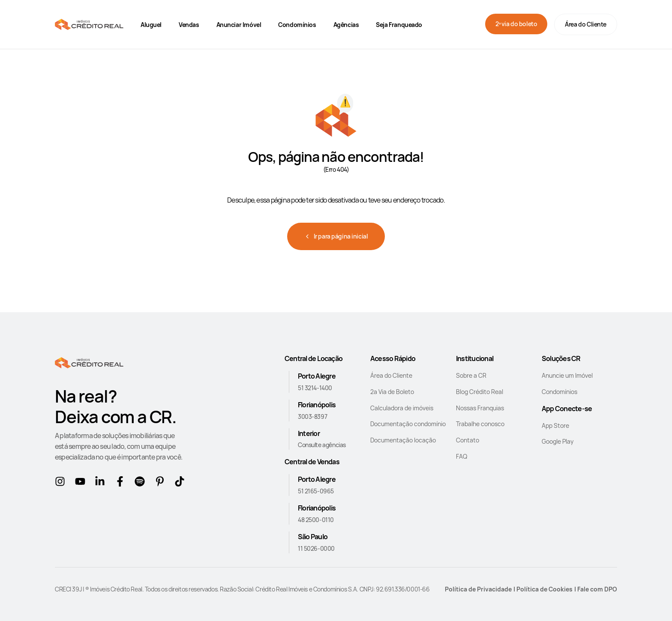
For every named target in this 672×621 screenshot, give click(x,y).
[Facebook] (121, 483)
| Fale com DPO (596, 589)
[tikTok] (181, 483)
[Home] (89, 24)
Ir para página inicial (336, 236)
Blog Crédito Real (480, 392)
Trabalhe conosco (480, 424)
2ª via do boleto (516, 24)
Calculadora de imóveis (402, 408)
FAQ (462, 456)
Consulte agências (322, 445)
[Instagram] (61, 483)
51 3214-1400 (315, 388)
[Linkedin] (101, 483)
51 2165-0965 (316, 491)
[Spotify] (141, 483)
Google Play (558, 441)
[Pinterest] (161, 483)
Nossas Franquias (480, 408)
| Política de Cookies (543, 589)
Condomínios (559, 392)
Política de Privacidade (478, 589)
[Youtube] (82, 483)
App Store (555, 425)
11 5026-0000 (316, 548)
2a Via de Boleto (392, 392)
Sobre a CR (471, 375)
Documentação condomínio (408, 424)
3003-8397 (312, 416)
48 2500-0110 (316, 520)
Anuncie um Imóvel (567, 375)
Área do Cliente (586, 24)
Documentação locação (403, 440)
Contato (468, 440)
